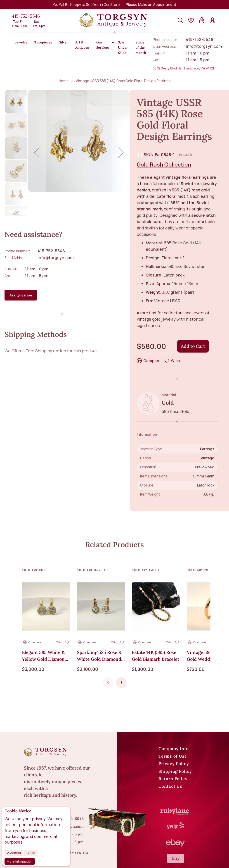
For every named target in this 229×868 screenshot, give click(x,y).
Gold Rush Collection (164, 140)
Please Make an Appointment (151, 5)
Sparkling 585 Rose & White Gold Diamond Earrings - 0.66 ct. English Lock (99, 632)
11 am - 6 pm (37, 244)
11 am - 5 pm (37, 251)
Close (31, 853)
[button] (17, 77)
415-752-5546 (26, 16)
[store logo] (113, 20)
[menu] (115, 43)
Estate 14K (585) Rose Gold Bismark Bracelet (156, 631)
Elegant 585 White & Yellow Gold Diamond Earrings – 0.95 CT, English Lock (45, 632)
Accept (15, 853)
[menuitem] (22, 43)
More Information (20, 861)
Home (64, 56)
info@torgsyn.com (56, 233)
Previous (108, 658)
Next (121, 658)
